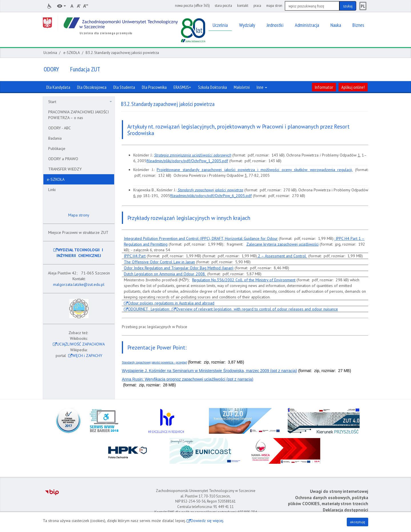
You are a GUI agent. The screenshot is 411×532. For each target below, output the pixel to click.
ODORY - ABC (60, 128)
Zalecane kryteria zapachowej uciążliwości (282, 244)
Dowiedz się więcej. (207, 521)
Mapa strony (78, 215)
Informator (324, 87)
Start (80, 102)
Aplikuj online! (353, 87)
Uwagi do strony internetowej (339, 491)
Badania (55, 138)
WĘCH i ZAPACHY (87, 356)
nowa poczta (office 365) (192, 5)
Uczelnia (50, 53)
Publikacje (57, 148)
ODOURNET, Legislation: (150, 309)
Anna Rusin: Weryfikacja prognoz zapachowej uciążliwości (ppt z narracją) (188, 379)
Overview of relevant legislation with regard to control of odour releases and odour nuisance (257, 309)
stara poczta (223, 5)
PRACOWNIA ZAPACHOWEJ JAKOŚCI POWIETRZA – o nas (78, 115)
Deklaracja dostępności (345, 510)
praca (257, 5)
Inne (262, 87)
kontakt (243, 5)
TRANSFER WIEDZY (65, 169)
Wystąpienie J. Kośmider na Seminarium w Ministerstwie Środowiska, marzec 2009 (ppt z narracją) (209, 371)
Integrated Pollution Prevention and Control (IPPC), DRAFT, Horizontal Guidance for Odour (201, 238)
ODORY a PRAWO (63, 159)
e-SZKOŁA (72, 53)
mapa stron (274, 5)
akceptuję (357, 522)
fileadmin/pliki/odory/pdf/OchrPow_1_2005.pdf (187, 161)
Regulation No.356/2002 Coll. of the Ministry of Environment (244, 280)
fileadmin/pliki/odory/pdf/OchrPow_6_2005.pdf (211, 196)
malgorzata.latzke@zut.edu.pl (79, 284)
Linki (52, 190)
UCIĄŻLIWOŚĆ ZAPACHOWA (81, 344)
